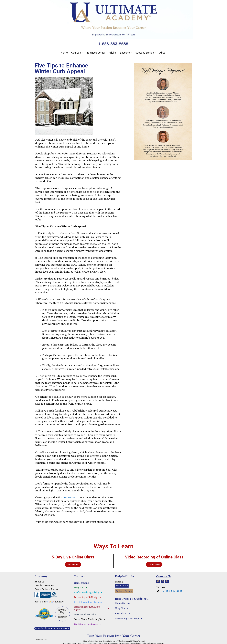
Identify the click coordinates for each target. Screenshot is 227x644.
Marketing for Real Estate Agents (92, 608)
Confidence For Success (88, 624)
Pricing (119, 582)
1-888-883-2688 (173, 591)
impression (70, 498)
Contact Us (164, 577)
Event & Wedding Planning (89, 602)
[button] (158, 591)
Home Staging (83, 583)
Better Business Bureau (47, 589)
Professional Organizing (88, 592)
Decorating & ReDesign (88, 597)
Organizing (123, 613)
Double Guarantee (44, 586)
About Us (39, 582)
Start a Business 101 (85, 614)
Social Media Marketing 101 (90, 619)
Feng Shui (80, 588)
